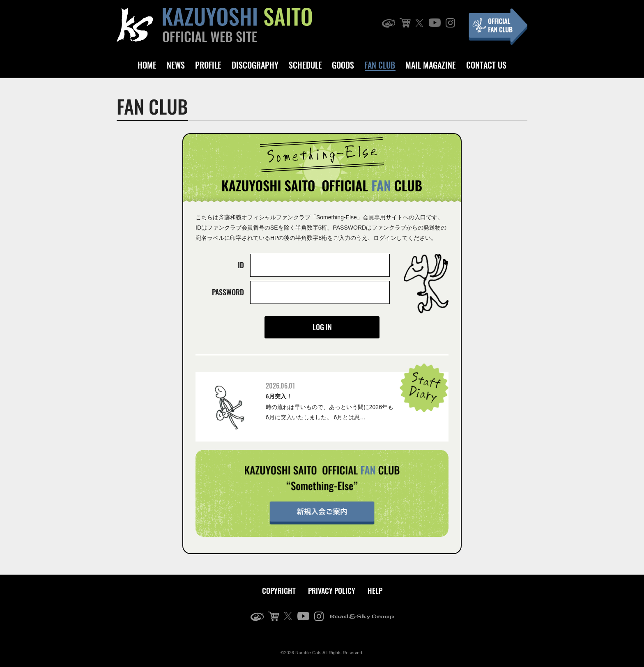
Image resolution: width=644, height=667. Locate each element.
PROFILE (208, 65)
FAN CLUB (380, 65)
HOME (147, 65)
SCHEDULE (305, 65)
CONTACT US (486, 65)
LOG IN (322, 327)
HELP (375, 591)
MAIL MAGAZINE (431, 65)
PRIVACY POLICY (332, 591)
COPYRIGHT (279, 591)
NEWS (176, 65)
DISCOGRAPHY (255, 65)
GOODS (343, 65)
